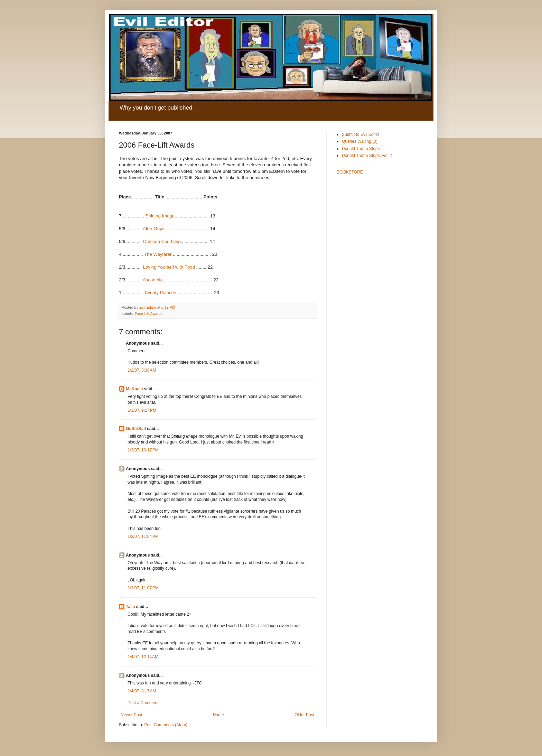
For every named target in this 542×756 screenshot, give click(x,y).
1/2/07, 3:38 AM (142, 370)
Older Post (304, 715)
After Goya (154, 229)
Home (218, 715)
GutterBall (136, 429)
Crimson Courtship (162, 241)
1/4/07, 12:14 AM (143, 657)
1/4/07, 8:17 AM (142, 691)
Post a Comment (143, 703)
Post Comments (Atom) (166, 725)
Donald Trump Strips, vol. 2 (367, 156)
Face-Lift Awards (149, 314)
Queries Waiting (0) (360, 141)
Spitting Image (160, 216)
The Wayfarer (158, 254)
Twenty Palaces (160, 293)
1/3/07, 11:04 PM (143, 536)
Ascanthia (153, 280)
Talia (130, 607)
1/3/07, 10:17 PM (143, 450)
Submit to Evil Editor (361, 134)
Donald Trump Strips (361, 149)
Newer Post (131, 715)
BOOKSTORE (350, 172)
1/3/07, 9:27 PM (142, 410)
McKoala (134, 389)
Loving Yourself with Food (169, 267)
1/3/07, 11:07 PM (143, 588)
